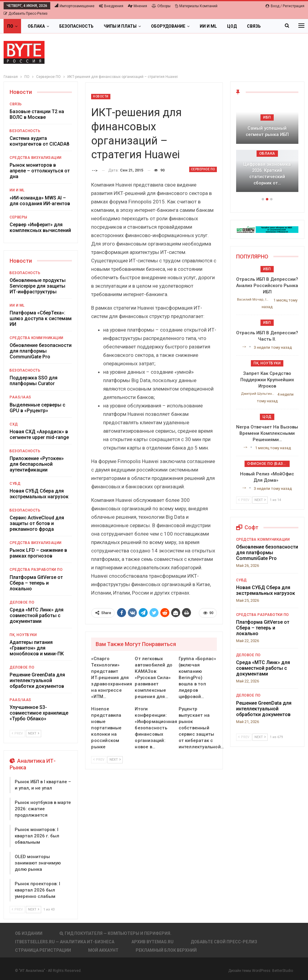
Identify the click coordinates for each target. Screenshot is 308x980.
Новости (101, 96)
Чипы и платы (120, 26)
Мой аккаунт (103, 950)
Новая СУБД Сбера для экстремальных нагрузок (39, 494)
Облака (36, 26)
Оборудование (168, 26)
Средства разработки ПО (36, 570)
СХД (14, 424)
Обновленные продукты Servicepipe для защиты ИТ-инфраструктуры (38, 286)
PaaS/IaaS (20, 397)
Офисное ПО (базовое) (268, 464)
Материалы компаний (196, 6)
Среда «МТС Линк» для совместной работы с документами (37, 615)
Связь (16, 104)
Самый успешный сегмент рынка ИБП (267, 131)
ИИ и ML (208, 26)
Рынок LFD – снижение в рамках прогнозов (38, 553)
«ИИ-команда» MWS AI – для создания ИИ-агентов (40, 201)
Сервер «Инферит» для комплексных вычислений (40, 227)
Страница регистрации (43, 950)
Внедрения (111, 6)
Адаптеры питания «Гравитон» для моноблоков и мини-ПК (37, 648)
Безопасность (76, 26)
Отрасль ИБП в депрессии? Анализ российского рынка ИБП (267, 286)
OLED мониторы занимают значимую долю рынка (38, 863)
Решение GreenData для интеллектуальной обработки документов (37, 680)
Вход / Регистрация (285, 6)
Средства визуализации (36, 158)
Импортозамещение (75, 6)
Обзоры (161, 6)
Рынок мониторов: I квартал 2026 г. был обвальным (37, 836)
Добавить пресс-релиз (26, 14)
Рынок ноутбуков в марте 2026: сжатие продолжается (43, 809)
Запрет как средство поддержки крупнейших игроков (267, 380)
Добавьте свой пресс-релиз (224, 942)
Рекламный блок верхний (166, 950)
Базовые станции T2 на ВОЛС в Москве (37, 114)
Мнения (137, 6)
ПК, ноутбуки (23, 635)
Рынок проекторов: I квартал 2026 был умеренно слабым (37, 890)
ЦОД (232, 26)
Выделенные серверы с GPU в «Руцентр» (37, 408)
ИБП (267, 117)
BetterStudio (283, 971)
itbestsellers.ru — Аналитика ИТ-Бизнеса (65, 942)
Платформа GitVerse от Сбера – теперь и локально (36, 583)
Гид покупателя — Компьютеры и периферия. (115, 933)
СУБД (15, 484)
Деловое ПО (22, 602)
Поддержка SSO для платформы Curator (34, 381)
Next (115, 760)
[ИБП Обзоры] (267, 229)
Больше (256, 26)
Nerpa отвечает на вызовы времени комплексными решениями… (267, 433)
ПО (10, 26)
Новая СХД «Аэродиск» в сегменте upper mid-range (39, 434)
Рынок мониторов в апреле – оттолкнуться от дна (40, 171)
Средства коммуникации (37, 338)
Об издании (29, 933)
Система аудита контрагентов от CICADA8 (39, 141)
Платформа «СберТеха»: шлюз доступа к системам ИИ (41, 318)
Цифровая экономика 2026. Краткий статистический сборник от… (267, 174)
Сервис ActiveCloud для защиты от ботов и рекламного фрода (37, 523)
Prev (99, 760)
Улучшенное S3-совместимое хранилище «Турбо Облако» (39, 713)
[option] (267, 150)
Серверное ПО (203, 169)
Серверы (18, 217)
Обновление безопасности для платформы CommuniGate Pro (41, 351)
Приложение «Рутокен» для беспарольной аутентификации (37, 464)
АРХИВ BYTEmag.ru (152, 942)
